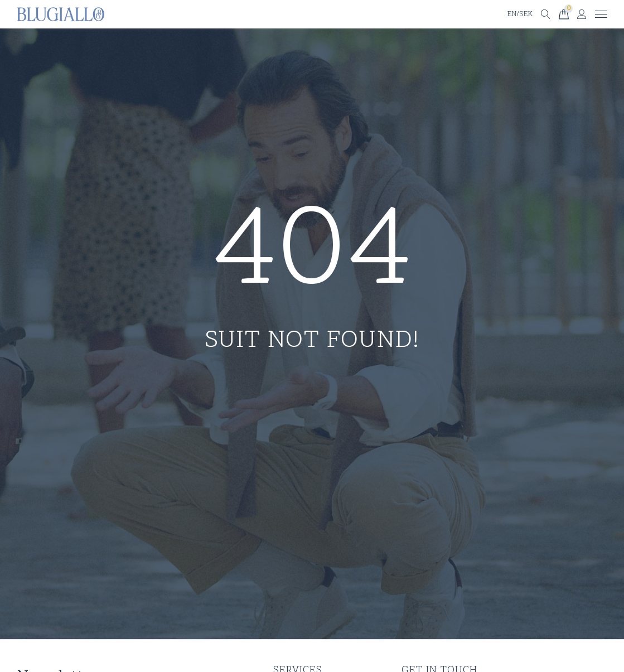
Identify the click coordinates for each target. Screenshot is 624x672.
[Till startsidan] (61, 14)
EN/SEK (520, 14)
